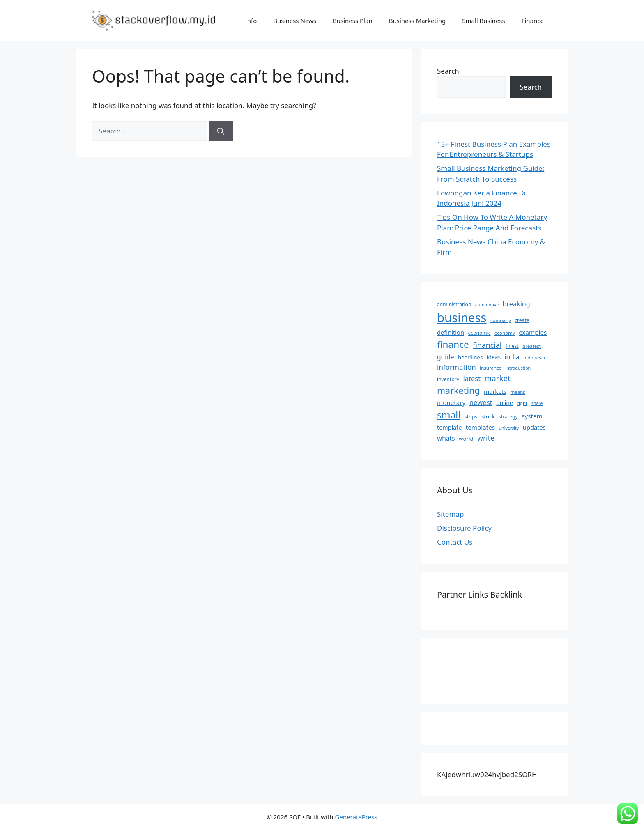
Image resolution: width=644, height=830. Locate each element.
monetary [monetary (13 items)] (451, 402)
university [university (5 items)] (509, 428)
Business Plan (353, 21)
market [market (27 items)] (498, 378)
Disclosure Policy (464, 528)
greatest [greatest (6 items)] (532, 346)
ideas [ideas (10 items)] (494, 357)
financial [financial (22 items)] (487, 345)
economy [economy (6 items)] (505, 333)
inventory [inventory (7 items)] (448, 379)
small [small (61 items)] (449, 415)
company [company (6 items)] (501, 320)
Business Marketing (417, 21)
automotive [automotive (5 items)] (487, 305)
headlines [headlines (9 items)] (470, 357)
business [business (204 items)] (462, 317)
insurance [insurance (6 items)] (491, 368)
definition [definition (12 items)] (451, 332)
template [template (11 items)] (449, 427)
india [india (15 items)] (512, 357)
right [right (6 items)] (522, 403)
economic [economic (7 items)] (480, 333)
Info (251, 21)
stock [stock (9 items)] (488, 416)
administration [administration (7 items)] (454, 305)
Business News (295, 21)
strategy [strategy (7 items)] (508, 417)
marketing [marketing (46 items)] (459, 390)
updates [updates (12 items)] (534, 427)
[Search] (221, 131)
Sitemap (450, 514)
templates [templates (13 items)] (480, 427)
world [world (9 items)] (466, 439)
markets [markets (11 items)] (495, 392)
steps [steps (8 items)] (471, 416)
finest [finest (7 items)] (512, 346)
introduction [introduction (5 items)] (518, 368)
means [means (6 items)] (517, 392)
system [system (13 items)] (532, 416)
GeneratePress (356, 817)
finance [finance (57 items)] (453, 344)
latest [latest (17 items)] (472, 378)
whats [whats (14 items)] (446, 438)
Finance (533, 21)
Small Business (484, 21)
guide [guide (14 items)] (445, 357)
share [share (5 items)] (537, 403)
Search (448, 71)
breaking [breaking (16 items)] (516, 304)
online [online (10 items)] (504, 403)
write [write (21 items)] (486, 438)
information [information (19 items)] (457, 367)
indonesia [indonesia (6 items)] (534, 358)
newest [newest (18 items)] (481, 402)
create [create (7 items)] (522, 320)
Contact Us (455, 542)
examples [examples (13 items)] (533, 332)
